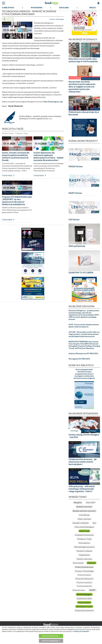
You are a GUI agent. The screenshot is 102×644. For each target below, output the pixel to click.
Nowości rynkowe (84, 551)
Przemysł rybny (79, 590)
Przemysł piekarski (84, 586)
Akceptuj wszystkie (50, 636)
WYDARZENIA (37, 8)
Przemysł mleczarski (84, 579)
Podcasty (91, 563)
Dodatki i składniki (81, 523)
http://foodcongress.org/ (53, 102)
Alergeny (78, 502)
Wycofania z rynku (84, 606)
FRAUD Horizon (76, 166)
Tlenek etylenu (84, 602)
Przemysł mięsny (84, 575)
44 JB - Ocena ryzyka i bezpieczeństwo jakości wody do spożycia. (84, 326)
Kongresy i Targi (21, 133)
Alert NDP (91, 502)
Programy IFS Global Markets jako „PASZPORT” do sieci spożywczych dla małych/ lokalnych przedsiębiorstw (17, 201)
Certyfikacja (84, 515)
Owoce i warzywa (84, 559)
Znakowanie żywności (84, 610)
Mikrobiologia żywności (84, 547)
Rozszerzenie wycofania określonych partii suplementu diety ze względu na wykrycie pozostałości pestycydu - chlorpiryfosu (82, 87)
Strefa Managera (84, 594)
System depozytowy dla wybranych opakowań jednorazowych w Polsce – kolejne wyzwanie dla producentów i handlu (49, 158)
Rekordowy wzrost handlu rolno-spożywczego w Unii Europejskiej (83, 60)
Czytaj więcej (7, 175)
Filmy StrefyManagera (84, 527)
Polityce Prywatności (81, 631)
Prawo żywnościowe (84, 567)
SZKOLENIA (64, 8)
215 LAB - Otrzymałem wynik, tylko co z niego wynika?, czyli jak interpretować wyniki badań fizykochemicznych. (84, 334)
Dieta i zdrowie (84, 519)
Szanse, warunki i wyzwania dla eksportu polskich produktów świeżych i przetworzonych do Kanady (16, 156)
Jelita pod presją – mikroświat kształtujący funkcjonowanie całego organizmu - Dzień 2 (82, 489)
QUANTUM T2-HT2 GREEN (81, 273)
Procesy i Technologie (57, 19)
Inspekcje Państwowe (84, 535)
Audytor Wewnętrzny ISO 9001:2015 (83, 353)
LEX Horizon (74, 219)
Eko (94, 523)
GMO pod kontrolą (77, 246)
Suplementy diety (84, 598)
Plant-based (78, 563)
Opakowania (84, 555)
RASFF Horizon (75, 193)
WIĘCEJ (93, 8)
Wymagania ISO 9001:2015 (79, 359)
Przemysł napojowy (84, 582)
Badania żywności (84, 507)
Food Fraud (84, 531)
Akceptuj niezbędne (50, 641)
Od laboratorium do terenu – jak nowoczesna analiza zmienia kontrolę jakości (83, 462)
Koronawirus (84, 543)
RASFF (92, 590)
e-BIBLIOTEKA (8, 8)
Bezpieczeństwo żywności (84, 511)
